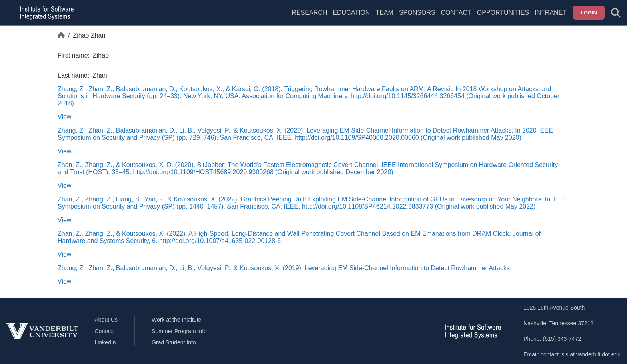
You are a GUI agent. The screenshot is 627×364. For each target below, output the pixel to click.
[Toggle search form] (616, 13)
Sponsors (417, 13)
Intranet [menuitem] (551, 13)
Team (384, 13)
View (64, 117)
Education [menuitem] (351, 13)
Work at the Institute (176, 320)
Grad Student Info (174, 342)
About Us (106, 320)
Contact (456, 13)
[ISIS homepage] (45, 13)
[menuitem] (384, 18)
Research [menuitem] (309, 13)
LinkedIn (105, 342)
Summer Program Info (179, 331)
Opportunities (503, 13)
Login (589, 13)
